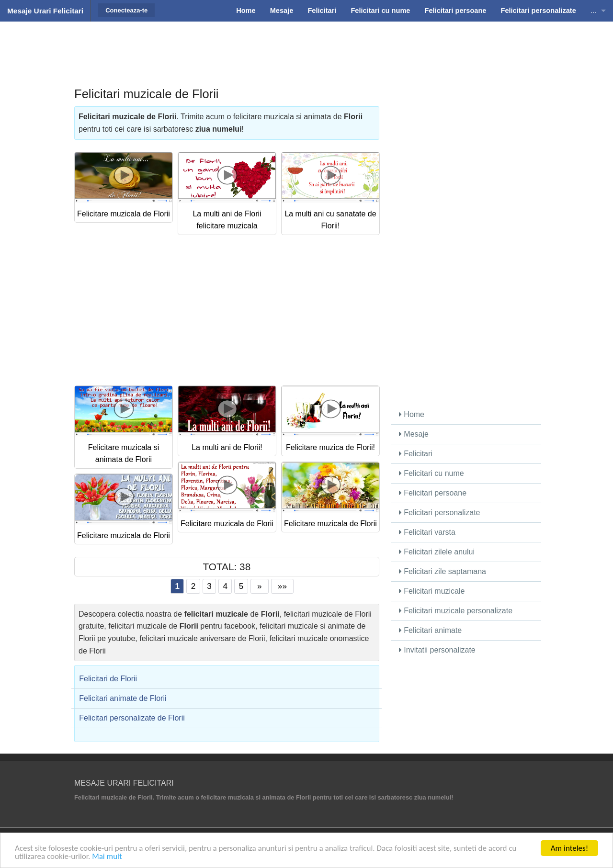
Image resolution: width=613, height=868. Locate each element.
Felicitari (416, 454)
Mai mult (107, 857)
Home (412, 414)
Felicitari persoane (433, 493)
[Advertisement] (306, 45)
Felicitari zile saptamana (443, 571)
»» (282, 586)
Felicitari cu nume (431, 473)
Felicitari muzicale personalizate (456, 611)
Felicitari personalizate (440, 513)
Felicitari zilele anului (437, 552)
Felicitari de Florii (108, 679)
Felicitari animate (430, 630)
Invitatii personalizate (437, 650)
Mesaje (414, 434)
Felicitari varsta (427, 532)
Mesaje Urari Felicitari (45, 11)
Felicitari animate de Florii (123, 698)
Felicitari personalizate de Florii (132, 718)
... (593, 11)
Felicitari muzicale (432, 591)
